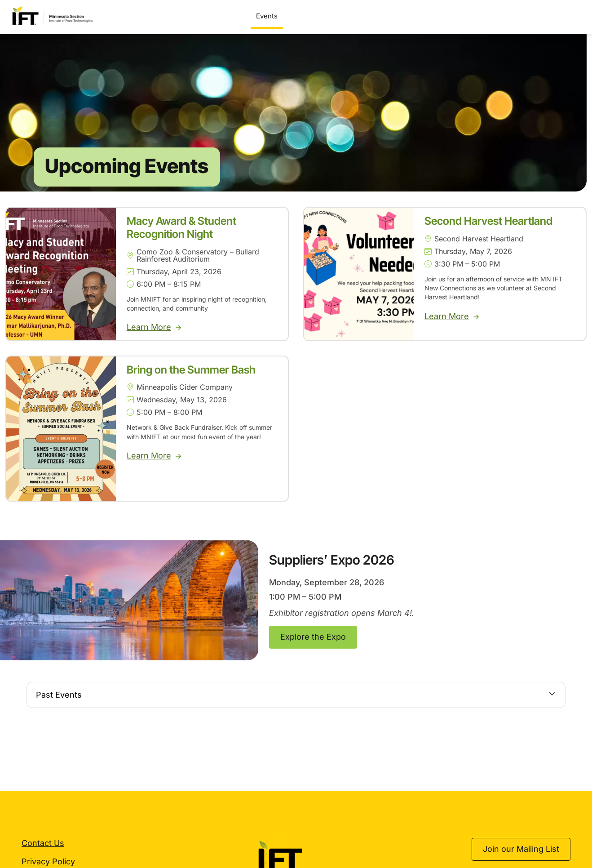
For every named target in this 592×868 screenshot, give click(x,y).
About (568, 16)
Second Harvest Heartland (488, 231)
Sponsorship (462, 16)
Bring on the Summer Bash (191, 379)
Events (267, 16)
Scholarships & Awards (392, 16)
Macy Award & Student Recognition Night (181, 237)
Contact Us (43, 853)
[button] (296, 705)
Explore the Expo (313, 647)
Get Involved (519, 16)
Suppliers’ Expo (313, 16)
